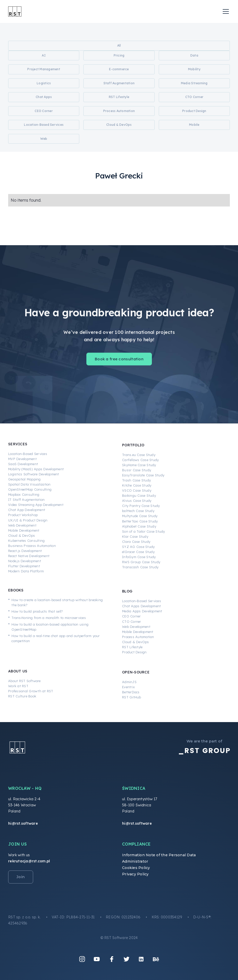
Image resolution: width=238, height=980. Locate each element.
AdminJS (129, 682)
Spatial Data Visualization (29, 484)
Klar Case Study (135, 536)
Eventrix (128, 687)
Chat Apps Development (141, 606)
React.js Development (25, 551)
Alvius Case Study (137, 501)
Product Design (134, 652)
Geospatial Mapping (24, 479)
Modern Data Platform (26, 571)
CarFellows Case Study (140, 460)
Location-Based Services (28, 454)
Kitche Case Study (137, 485)
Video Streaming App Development (36, 505)
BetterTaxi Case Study (140, 521)
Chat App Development (27, 510)
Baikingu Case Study (139, 495)
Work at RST (18, 686)
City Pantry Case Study (141, 506)
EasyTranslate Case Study (143, 475)
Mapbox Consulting (24, 494)
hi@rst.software (23, 823)
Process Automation (138, 637)
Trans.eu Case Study (139, 455)
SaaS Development (23, 464)
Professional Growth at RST (31, 691)
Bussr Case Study (137, 470)
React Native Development (29, 556)
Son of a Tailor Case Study (144, 531)
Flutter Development (24, 566)
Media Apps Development (142, 611)
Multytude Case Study (140, 516)
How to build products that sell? (37, 611)
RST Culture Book (22, 696)
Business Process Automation (32, 546)
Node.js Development (25, 561)
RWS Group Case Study (141, 562)
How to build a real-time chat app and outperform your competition (56, 638)
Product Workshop (23, 515)
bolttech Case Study (138, 511)
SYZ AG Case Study (138, 547)
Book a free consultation (119, 362)
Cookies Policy (136, 868)
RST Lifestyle (132, 647)
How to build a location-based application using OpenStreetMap (50, 627)
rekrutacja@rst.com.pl (29, 861)
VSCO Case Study (137, 490)
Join (21, 877)
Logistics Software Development (34, 474)
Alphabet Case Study (139, 526)
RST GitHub (132, 697)
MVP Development (22, 459)
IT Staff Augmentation (26, 500)
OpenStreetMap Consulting (30, 489)
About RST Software (24, 681)
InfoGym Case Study (139, 557)
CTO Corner (132, 622)
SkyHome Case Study (139, 465)
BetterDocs (131, 692)
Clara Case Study (136, 542)
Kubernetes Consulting (26, 541)
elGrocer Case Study (138, 552)
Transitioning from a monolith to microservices (49, 618)
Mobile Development (24, 530)
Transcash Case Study (140, 567)
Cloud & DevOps (22, 535)
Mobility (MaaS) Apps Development (36, 469)
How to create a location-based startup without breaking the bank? (57, 602)
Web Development (22, 525)
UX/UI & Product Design (28, 520)
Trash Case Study (136, 480)
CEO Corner (131, 616)
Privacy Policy (135, 874)
